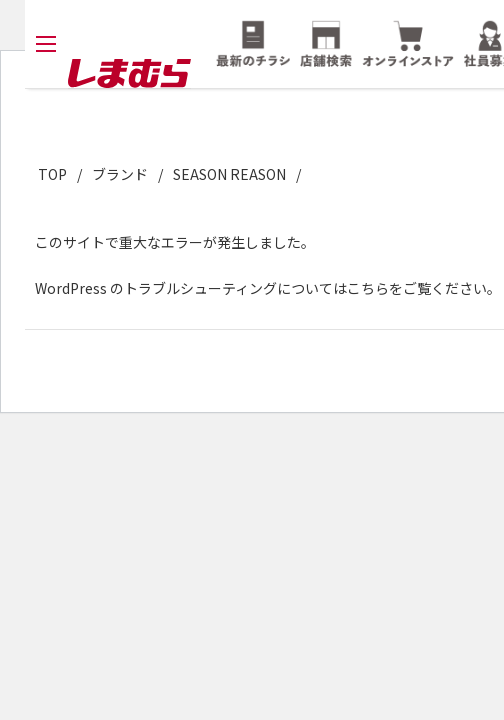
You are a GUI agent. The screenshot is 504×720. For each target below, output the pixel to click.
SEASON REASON (229, 174)
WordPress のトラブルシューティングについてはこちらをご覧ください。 (268, 288)
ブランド (120, 174)
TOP (52, 174)
